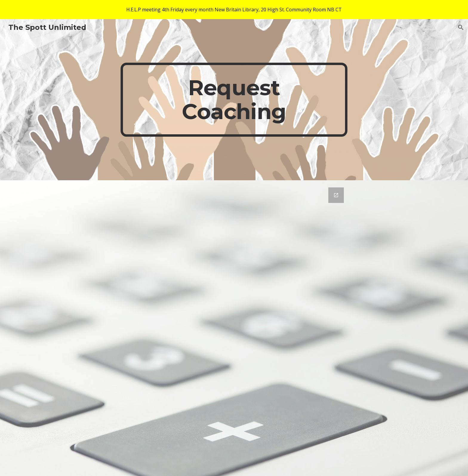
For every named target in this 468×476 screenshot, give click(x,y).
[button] (461, 27)
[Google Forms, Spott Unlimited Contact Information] (249, 328)
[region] (234, 10)
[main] (234, 100)
